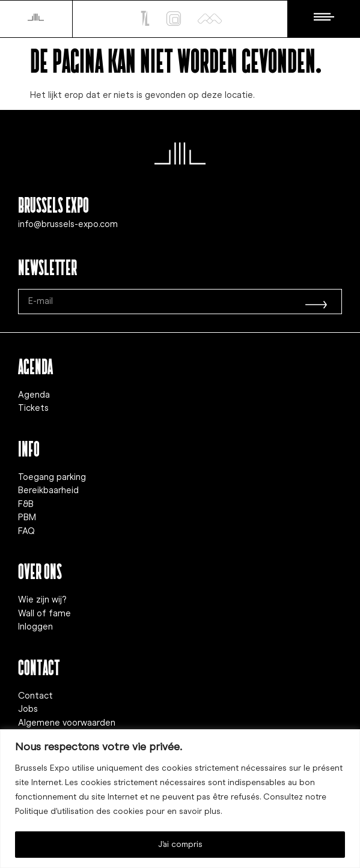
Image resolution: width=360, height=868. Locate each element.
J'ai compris (180, 844)
